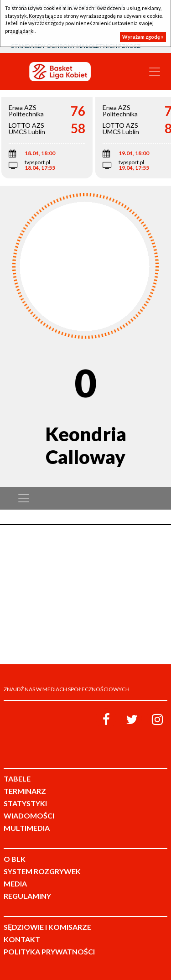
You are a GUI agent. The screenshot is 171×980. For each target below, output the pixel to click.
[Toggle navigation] (155, 72)
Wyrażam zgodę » (143, 37)
